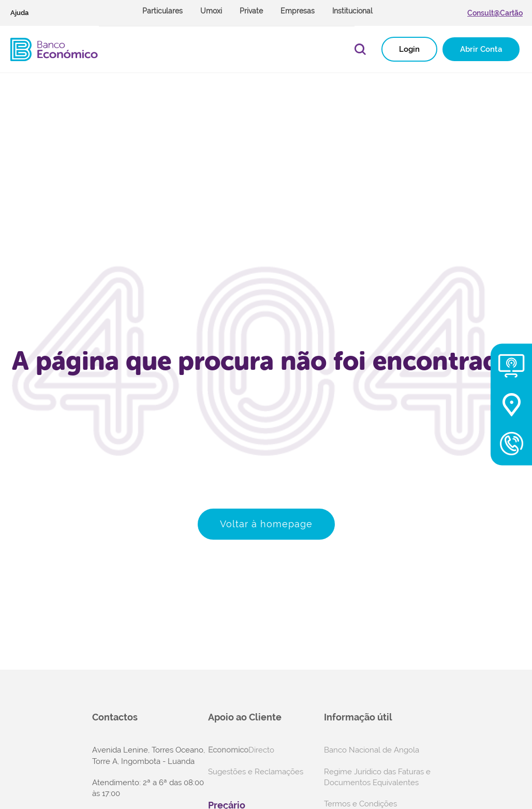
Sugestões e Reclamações (256, 772)
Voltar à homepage (266, 524)
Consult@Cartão (495, 13)
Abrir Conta (481, 49)
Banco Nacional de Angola (372, 750)
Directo (241, 750)
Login (409, 49)
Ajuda (19, 13)
